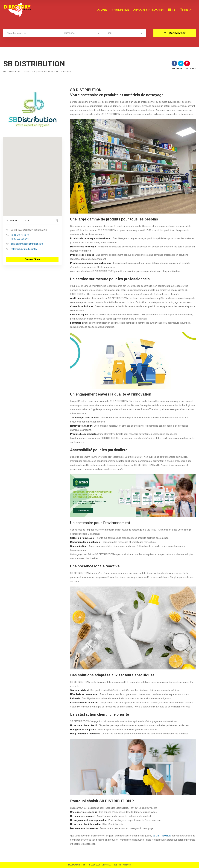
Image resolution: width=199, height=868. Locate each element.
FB (172, 10)
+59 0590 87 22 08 (20, 235)
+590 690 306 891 (20, 239)
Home (17, 72)
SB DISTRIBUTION (162, 836)
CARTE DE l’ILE (120, 10)
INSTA (186, 10)
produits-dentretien (44, 72)
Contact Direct (32, 259)
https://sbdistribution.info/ (24, 249)
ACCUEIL (102, 10)
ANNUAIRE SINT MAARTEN (148, 10)
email (85, 865)
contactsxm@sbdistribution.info (27, 244)
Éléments (29, 72)
